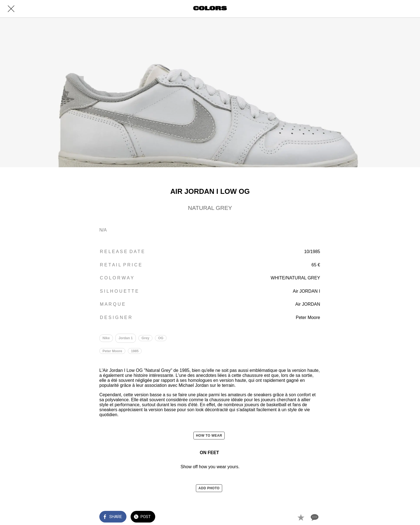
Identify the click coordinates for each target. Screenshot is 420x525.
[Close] (11, 9)
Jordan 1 (126, 338)
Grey (146, 338)
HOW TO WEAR (209, 436)
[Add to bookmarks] (301, 517)
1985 (135, 351)
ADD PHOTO (209, 488)
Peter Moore (112, 351)
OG (161, 338)
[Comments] (314, 517)
